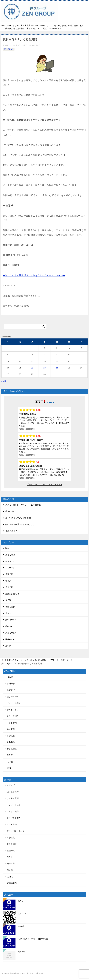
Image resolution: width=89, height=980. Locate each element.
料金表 (10, 755)
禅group (9, 626)
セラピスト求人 (14, 818)
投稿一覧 (11, 851)
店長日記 (9, 587)
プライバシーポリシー (17, 831)
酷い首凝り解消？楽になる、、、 (20, 524)
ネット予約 (12, 723)
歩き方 (8, 613)
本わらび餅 (10, 607)
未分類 (8, 600)
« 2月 (4, 381)
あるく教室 (10, 555)
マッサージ (10, 568)
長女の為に (10, 511)
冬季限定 (11, 736)
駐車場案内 (12, 883)
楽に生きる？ (11, 531)
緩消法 (10, 768)
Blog (7, 548)
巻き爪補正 (12, 749)
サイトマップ (13, 710)
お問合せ (11, 684)
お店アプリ (12, 690)
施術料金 (11, 863)
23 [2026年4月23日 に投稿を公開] (44, 368)
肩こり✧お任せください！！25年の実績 (23, 505)
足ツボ (8, 646)
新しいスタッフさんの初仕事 (18, 518)
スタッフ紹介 (13, 716)
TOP (30, 660)
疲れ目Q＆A (9, 49)
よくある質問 (13, 798)
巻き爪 (8, 581)
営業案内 (11, 742)
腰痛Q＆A (10, 639)
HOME (10, 677)
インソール (10, 561)
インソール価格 (14, 703)
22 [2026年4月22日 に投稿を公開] (32, 368)
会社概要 (11, 729)
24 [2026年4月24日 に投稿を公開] (57, 368)
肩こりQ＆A (11, 633)
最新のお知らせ (12, 594)
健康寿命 (21, 926)
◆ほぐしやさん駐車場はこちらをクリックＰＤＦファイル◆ (34, 275)
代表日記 (9, 574)
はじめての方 (13, 697)
